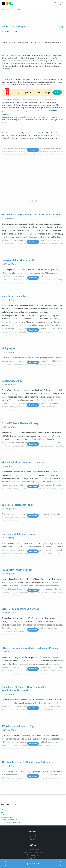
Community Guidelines (33, 840)
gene (18, 66)
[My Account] (63, 4)
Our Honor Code (33, 843)
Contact (33, 827)
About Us (33, 824)
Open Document (33, 864)
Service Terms (33, 848)
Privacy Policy (33, 846)
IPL (3, 9)
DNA (60, 90)
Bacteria (4, 799)
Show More (33, 134)
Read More (33, 226)
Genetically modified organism (10, 806)
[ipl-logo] (9, 5)
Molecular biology (6, 801)
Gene (3, 796)
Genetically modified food (9, 804)
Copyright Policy (33, 837)
